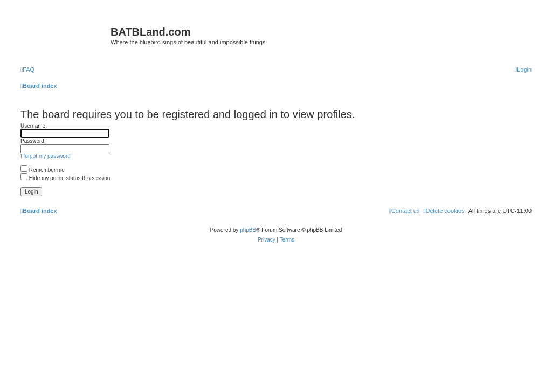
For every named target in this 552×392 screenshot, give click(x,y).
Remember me (43, 170)
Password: (33, 141)
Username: (34, 126)
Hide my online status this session (65, 178)
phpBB (248, 230)
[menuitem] (27, 70)
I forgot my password (46, 156)
